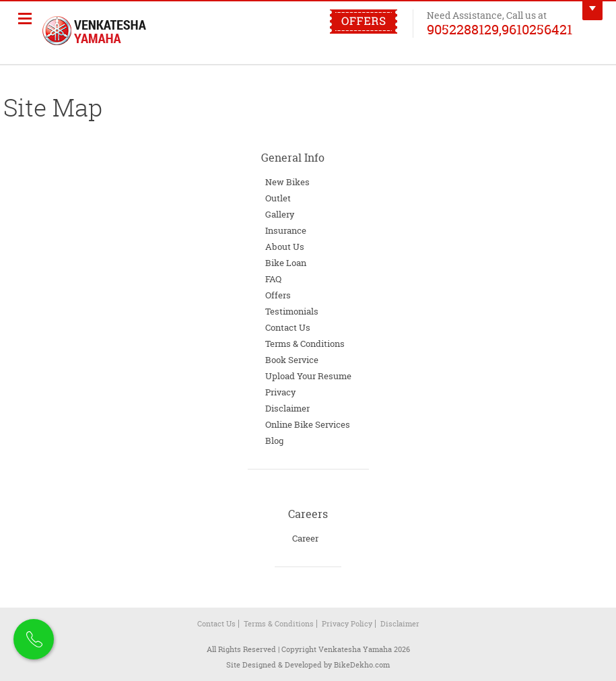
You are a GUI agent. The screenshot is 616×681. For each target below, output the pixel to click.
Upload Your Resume (308, 376)
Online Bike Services (308, 424)
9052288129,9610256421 (500, 29)
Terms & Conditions (305, 344)
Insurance (286, 230)
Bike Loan (286, 263)
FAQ (273, 279)
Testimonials (292, 311)
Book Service (292, 360)
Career (305, 538)
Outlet (278, 198)
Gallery (280, 214)
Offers (278, 295)
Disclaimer (287, 408)
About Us (285, 247)
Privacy (280, 392)
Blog (274, 441)
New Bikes (287, 182)
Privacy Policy (347, 624)
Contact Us (288, 327)
